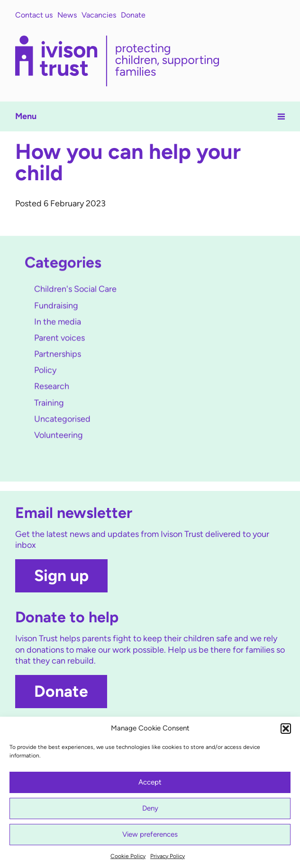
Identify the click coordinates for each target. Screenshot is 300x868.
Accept (150, 782)
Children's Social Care (75, 290)
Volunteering (59, 435)
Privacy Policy (168, 856)
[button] (286, 729)
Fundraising (56, 306)
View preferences (150, 834)
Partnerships (58, 355)
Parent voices (59, 338)
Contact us (34, 15)
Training (49, 403)
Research (52, 387)
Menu (150, 116)
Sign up (61, 575)
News (67, 15)
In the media (58, 322)
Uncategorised (62, 419)
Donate (133, 15)
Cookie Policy (128, 856)
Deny (150, 808)
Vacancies (99, 15)
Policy (45, 371)
